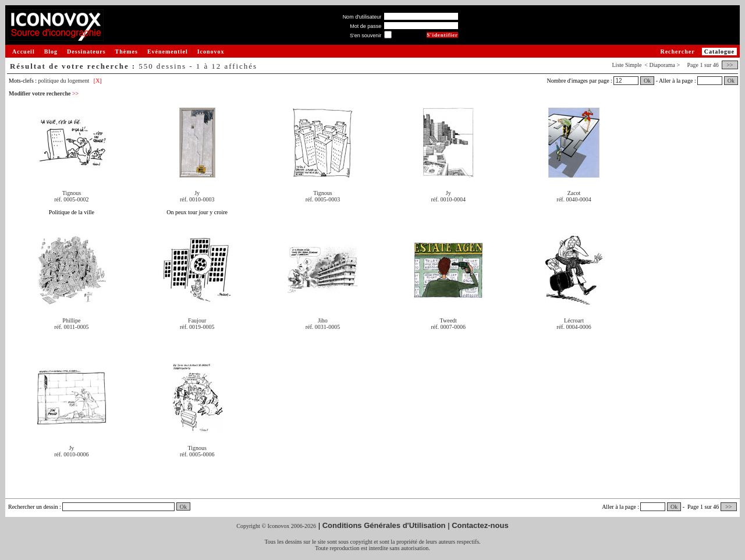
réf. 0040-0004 (574, 199)
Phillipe (71, 320)
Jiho (323, 320)
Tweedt (448, 320)
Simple (633, 65)
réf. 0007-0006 (448, 327)
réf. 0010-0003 (197, 199)
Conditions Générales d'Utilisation (384, 525)
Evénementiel (168, 52)
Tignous (72, 193)
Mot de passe (366, 26)
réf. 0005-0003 (323, 199)
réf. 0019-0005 (197, 327)
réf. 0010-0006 (71, 454)
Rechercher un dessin (33, 507)
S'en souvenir (366, 36)
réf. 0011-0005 (71, 327)
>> (730, 65)
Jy (197, 193)
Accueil (24, 52)
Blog (51, 52)
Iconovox (211, 52)
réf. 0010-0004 (448, 199)
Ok (647, 81)
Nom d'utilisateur (362, 17)
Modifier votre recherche (44, 93)
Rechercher (677, 52)
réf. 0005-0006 (197, 454)
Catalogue (719, 52)
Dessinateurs (86, 52)
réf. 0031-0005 (323, 327)
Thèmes (127, 52)
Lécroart (574, 320)
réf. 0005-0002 (71, 199)
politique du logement (64, 81)
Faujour (197, 320)
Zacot (574, 193)
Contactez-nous (480, 525)
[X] (98, 81)
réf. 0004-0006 (574, 327)
